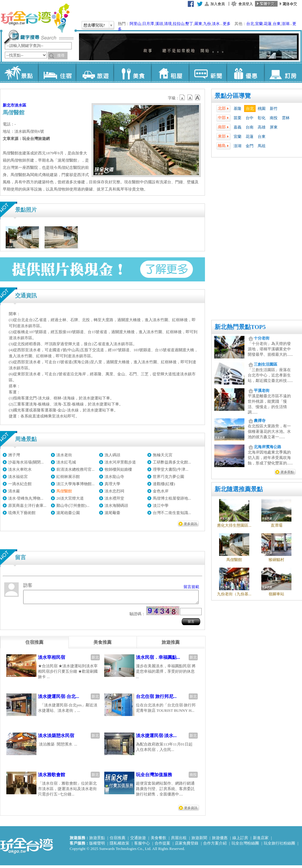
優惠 (245, 72)
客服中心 (142, 846)
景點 (19, 72)
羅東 (198, 24)
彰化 (262, 118)
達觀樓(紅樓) (164, 484)
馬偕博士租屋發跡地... (172, 498)
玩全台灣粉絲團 (245, 846)
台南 (250, 127)
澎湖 (285, 24)
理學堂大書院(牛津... (171, 469)
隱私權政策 (120, 846)
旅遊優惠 (220, 840)
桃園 (262, 108)
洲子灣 (14, 455)
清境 (168, 24)
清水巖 (14, 491)
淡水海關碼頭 (116, 505)
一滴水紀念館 (20, 484)
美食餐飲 (159, 840)
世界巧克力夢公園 (168, 477)
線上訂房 (240, 840)
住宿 (57, 72)
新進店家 (261, 840)
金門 (250, 146)
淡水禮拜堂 (114, 498)
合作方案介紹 (215, 846)
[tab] (34, 645)
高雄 (262, 127)
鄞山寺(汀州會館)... (73, 505)
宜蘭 (259, 24)
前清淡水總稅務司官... (75, 469)
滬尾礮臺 (112, 513)
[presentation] (34, 645)
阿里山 (135, 24)
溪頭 (159, 24)
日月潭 (148, 24)
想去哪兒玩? (94, 25)
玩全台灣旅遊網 (35, 18)
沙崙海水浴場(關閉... (26, 462)
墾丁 (189, 24)
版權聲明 (97, 846)
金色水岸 (161, 491)
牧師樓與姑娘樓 (118, 469)
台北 (250, 24)
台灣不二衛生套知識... (172, 513)
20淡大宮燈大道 (70, 498)
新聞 (208, 72)
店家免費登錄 (187, 846)
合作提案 (162, 846)
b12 (183, 98)
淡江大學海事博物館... (75, 484)
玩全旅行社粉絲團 (279, 846)
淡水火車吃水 (20, 469)
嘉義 (238, 127)
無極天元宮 (163, 455)
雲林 (286, 118)
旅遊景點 (97, 840)
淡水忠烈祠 (114, 491)
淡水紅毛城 (66, 462)
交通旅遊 (138, 840)
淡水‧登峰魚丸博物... (26, 498)
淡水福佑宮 (18, 477)
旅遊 (94, 72)
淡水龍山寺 (114, 477)
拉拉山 (179, 24)
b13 (190, 98)
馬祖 (262, 146)
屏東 (274, 127)
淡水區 (20, 105)
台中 (250, 118)
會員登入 (246, 4)
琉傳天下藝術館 (22, 513)
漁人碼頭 (112, 455)
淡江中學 (161, 505)
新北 (95, 660)
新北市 (9, 105)
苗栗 (238, 118)
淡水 (216, 24)
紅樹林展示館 (68, 477)
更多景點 (287, 472)
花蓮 (268, 24)
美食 (132, 72)
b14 (198, 98)
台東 (277, 24)
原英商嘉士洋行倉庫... (27, 505)
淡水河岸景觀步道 (120, 462)
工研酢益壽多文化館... (172, 462)
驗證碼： (137, 617)
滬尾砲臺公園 (68, 513)
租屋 (170, 72)
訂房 (283, 72)
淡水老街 (64, 455)
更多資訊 (190, 524)
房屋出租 (179, 840)
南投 (274, 118)
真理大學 (112, 484)
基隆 (238, 108)
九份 (207, 24)
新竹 (274, 108)
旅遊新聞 (199, 840)
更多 (227, 24)
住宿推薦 (118, 840)
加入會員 (218, 4)
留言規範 (191, 587)
